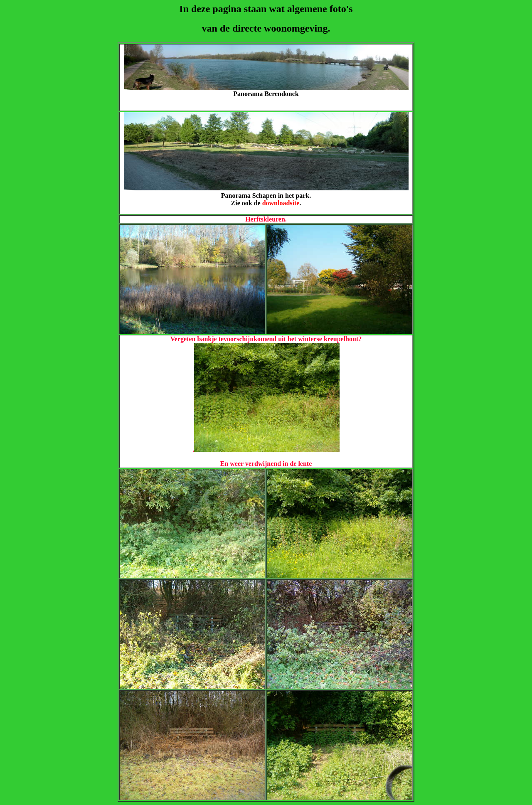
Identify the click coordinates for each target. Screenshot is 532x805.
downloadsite (281, 203)
